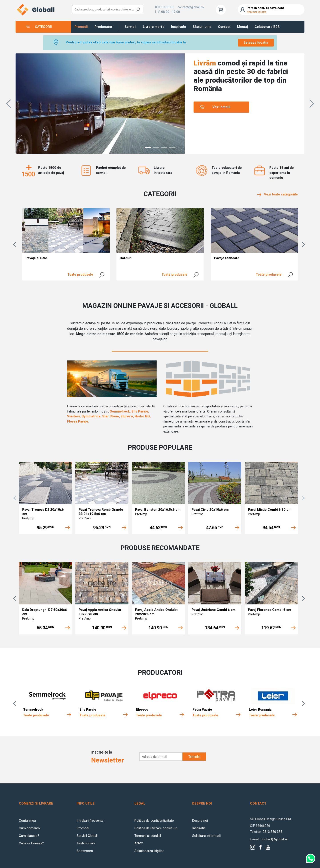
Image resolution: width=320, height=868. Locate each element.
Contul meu (27, 821)
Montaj (243, 27)
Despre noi (200, 821)
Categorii (43, 27)
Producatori (104, 27)
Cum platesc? (29, 836)
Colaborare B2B (267, 27)
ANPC (139, 843)
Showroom (85, 851)
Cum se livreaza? (31, 843)
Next (304, 244)
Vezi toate (277, 194)
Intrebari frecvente (90, 821)
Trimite (194, 757)
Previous (16, 244)
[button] (8, 104)
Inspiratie (179, 27)
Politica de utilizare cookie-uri (156, 828)
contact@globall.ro (191, 7)
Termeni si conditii (148, 836)
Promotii (81, 27)
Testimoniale (86, 843)
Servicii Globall (87, 836)
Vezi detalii (221, 107)
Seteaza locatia (256, 43)
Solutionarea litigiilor (149, 851)
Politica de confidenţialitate (154, 821)
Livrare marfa (154, 27)
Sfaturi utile (202, 27)
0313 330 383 (165, 7)
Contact (224, 27)
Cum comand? (30, 828)
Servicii (130, 27)
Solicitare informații (206, 836)
